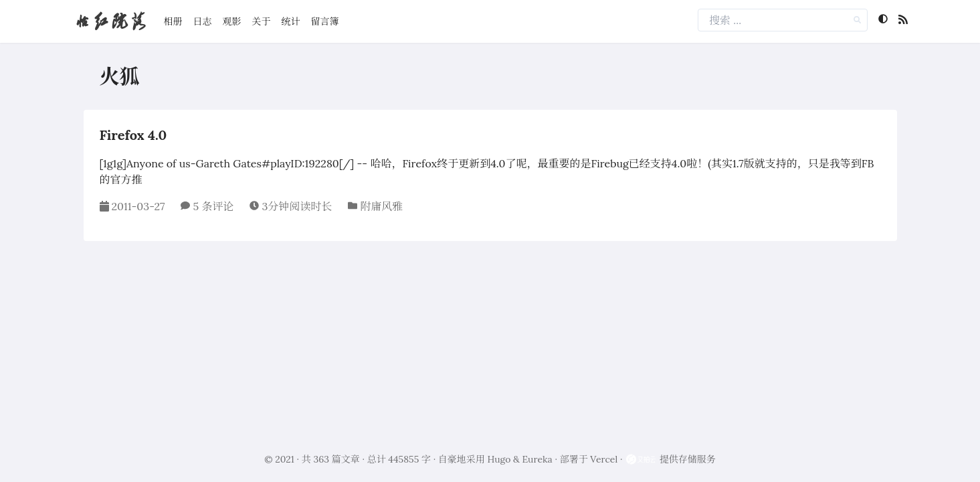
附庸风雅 (381, 206)
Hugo (499, 459)
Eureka (537, 459)
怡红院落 (110, 21)
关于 (262, 21)
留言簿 (325, 21)
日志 (203, 21)
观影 (232, 21)
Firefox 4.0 (133, 135)
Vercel (604, 459)
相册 (173, 21)
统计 (291, 21)
